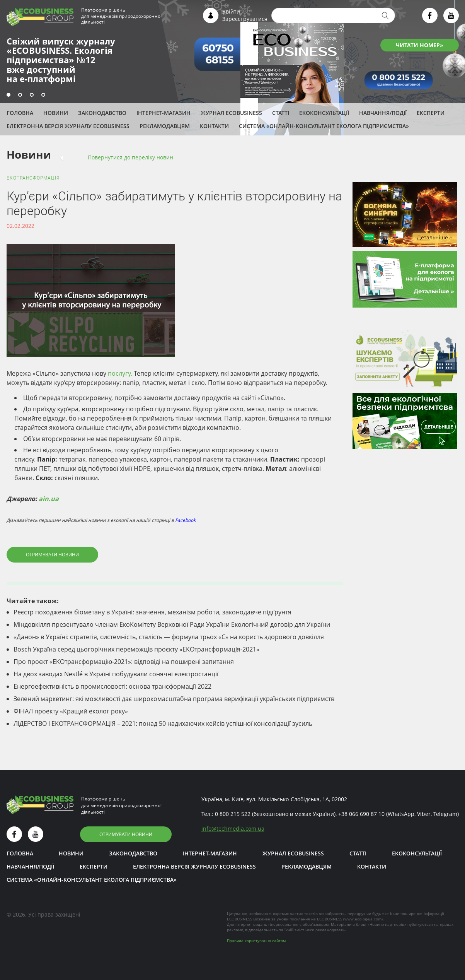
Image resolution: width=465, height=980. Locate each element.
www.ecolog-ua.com (363, 919)
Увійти (231, 11)
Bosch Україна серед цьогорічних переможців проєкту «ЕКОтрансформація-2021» (136, 649)
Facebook (185, 520)
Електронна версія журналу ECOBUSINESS (68, 126)
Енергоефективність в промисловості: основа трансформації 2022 (112, 686)
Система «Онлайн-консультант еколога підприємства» (324, 126)
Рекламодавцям (165, 126)
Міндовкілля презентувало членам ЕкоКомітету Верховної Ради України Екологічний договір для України (172, 624)
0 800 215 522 (233, 814)
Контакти (214, 126)
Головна (20, 113)
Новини (56, 113)
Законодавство (102, 113)
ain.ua (49, 499)
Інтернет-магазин (164, 113)
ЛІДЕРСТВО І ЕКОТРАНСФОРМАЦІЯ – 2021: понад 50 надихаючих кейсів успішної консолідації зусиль (163, 723)
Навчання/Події (383, 113)
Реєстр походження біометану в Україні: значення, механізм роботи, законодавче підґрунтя (152, 612)
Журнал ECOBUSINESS (231, 113)
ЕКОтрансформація (33, 178)
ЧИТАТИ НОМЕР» (420, 45)
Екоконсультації (324, 113)
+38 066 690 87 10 (361, 814)
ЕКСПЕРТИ (431, 113)
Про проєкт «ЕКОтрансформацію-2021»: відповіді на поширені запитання (124, 662)
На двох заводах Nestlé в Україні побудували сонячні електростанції (116, 674)
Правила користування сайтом (256, 941)
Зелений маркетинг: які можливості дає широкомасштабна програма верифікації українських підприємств (174, 699)
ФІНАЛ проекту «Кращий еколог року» (71, 711)
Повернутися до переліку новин (130, 157)
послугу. (120, 373)
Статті (281, 113)
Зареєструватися (245, 19)
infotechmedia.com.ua (233, 829)
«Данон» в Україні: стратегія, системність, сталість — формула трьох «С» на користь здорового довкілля (169, 637)
